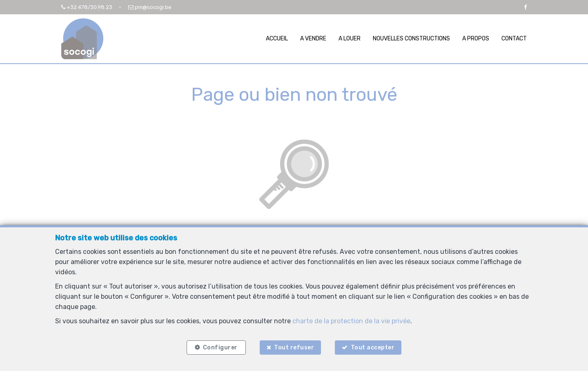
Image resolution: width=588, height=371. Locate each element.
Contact (514, 39)
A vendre (313, 39)
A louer (350, 39)
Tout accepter (373, 348)
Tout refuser (294, 348)
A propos (476, 39)
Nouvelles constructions (411, 39)
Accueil (277, 39)
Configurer (220, 348)
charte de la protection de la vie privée (351, 321)
